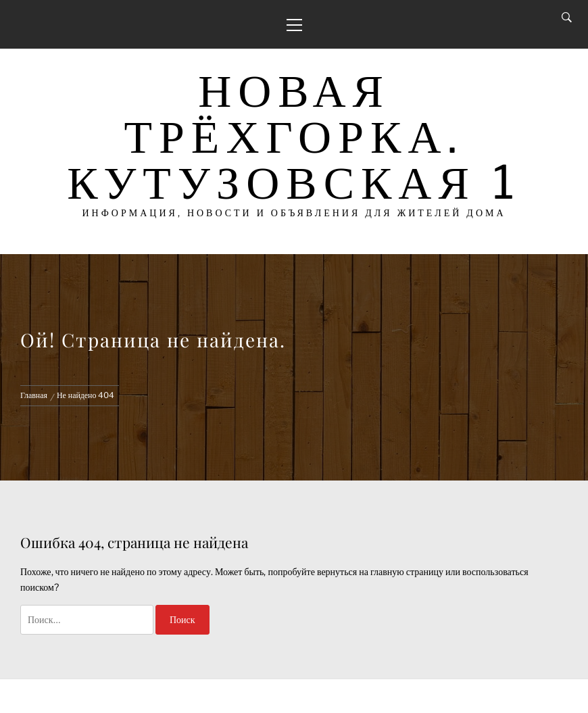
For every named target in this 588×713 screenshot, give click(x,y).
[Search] (567, 18)
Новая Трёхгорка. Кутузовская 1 (294, 136)
